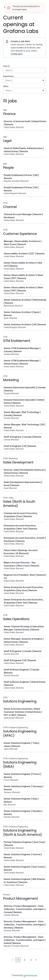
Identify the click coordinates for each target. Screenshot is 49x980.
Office (6, 86)
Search (6, 66)
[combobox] (6, 80)
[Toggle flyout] (43, 80)
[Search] (24, 70)
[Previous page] (13, 960)
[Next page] (36, 960)
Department (8, 76)
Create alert (17, 54)
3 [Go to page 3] (31, 960)
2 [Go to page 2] (24, 960)
